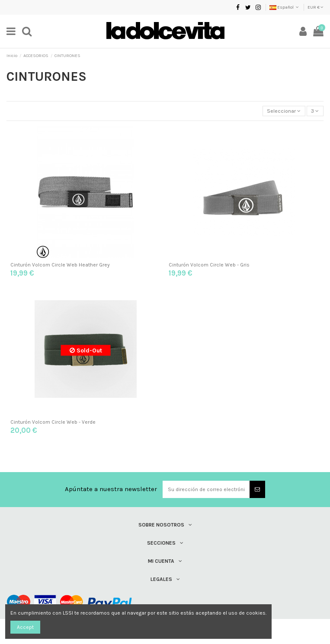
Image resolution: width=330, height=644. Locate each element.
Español (285, 7)
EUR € (316, 7)
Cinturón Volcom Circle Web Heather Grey (60, 265)
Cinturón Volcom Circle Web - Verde (53, 422)
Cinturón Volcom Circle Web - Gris (209, 265)
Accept (25, 627)
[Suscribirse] (257, 489)
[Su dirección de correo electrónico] (206, 489)
